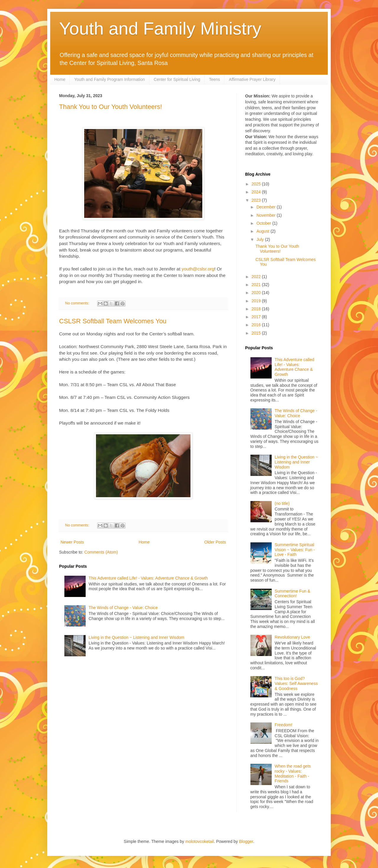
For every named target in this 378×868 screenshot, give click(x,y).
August (263, 231)
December (266, 207)
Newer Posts (72, 542)
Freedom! (283, 725)
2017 (257, 317)
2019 (257, 301)
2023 (257, 200)
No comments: (78, 303)
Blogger (246, 841)
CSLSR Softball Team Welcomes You (113, 321)
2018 (257, 309)
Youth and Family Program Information (109, 79)
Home (60, 79)
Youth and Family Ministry (160, 28)
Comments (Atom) (101, 552)
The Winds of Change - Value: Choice (123, 608)
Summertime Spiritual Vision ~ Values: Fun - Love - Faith (295, 550)
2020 (257, 293)
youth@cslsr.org (198, 269)
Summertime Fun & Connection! (293, 594)
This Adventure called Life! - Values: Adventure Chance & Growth (148, 578)
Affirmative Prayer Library (252, 79)
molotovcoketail (199, 841)
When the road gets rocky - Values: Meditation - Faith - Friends (293, 774)
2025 (257, 184)
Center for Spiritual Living (177, 79)
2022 (257, 277)
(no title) (282, 503)
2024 (257, 192)
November (266, 215)
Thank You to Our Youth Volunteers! (111, 107)
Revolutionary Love (292, 637)
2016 (257, 325)
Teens (215, 79)
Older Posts (215, 542)
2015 (257, 333)
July (261, 239)
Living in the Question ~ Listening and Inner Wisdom (136, 637)
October (264, 223)
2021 (257, 285)
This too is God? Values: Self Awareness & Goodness (296, 683)
